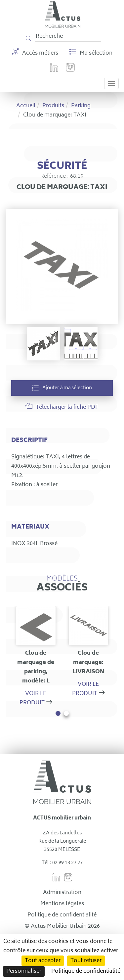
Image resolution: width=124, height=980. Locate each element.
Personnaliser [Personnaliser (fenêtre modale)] (24, 971)
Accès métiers (35, 53)
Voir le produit (33, 698)
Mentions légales (62, 904)
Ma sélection (91, 53)
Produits (53, 106)
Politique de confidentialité (62, 915)
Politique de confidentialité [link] (86, 971)
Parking (81, 106)
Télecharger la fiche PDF (62, 407)
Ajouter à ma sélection (62, 388)
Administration (62, 893)
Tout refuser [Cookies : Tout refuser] (86, 961)
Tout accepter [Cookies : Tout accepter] (43, 961)
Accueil (26, 106)
